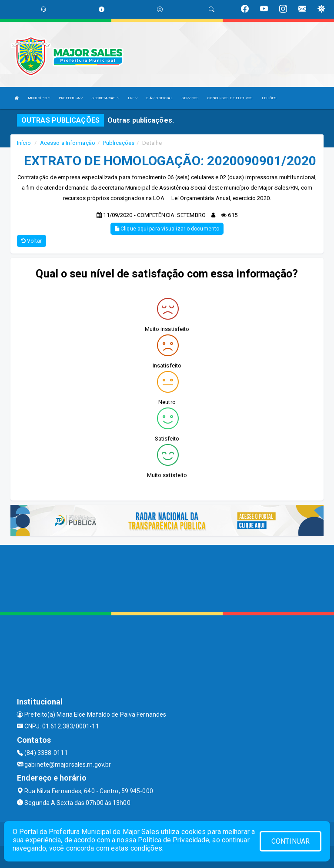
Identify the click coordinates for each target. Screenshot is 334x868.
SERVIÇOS (190, 98)
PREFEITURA (71, 98)
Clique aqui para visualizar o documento (167, 229)
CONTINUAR (291, 841)
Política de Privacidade (174, 840)
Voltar (32, 241)
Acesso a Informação (68, 143)
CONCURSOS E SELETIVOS (230, 98)
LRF (133, 98)
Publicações (119, 143)
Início (24, 143)
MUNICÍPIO (39, 98)
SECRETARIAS (105, 98)
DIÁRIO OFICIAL (159, 98)
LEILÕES (269, 98)
